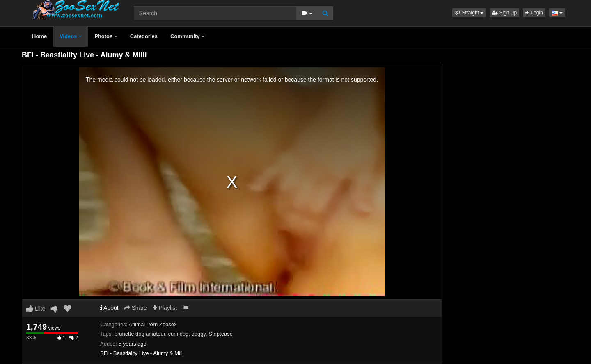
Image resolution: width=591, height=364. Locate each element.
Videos (71, 36)
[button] (469, 13)
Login (534, 13)
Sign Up (504, 13)
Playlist (165, 308)
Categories (144, 36)
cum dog (179, 334)
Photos (106, 36)
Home (39, 36)
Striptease (221, 334)
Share (136, 308)
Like (36, 309)
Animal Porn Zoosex (152, 324)
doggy (199, 334)
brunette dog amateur (140, 334)
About (109, 308)
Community (187, 36)
